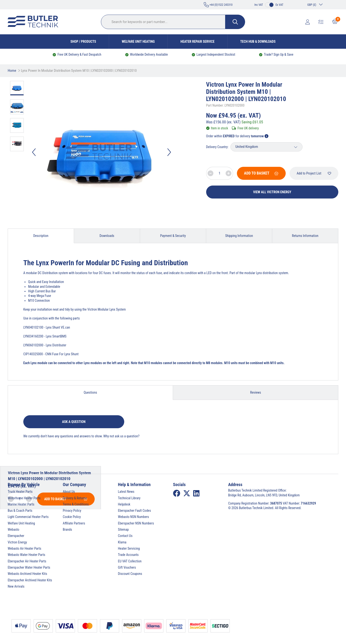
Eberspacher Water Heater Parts (29, 567)
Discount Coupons (130, 574)
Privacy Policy (72, 511)
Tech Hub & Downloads (258, 42)
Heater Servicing (129, 548)
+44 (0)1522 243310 (218, 5)
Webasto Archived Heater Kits (27, 574)
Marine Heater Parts (21, 504)
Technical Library (129, 498)
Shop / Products (83, 42)
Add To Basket (261, 173)
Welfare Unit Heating (138, 42)
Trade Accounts (128, 555)
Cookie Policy (72, 517)
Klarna (122, 542)
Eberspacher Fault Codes (134, 511)
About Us (69, 492)
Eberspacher (16, 536)
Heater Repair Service (198, 42)
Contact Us (125, 536)
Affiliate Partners (74, 523)
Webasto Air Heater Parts (25, 548)
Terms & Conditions (76, 504)
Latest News (126, 492)
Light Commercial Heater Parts (28, 517)
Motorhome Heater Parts (24, 498)
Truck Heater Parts (20, 492)
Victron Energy (17, 542)
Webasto (13, 530)
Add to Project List (314, 173)
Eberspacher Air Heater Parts (27, 561)
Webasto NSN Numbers (133, 517)
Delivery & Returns (75, 498)
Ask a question (74, 422)
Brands (67, 530)
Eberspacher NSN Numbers (136, 523)
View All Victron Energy (272, 192)
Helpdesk (124, 504)
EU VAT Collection (130, 561)
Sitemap (123, 530)
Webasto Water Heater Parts (26, 555)
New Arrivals (16, 586)
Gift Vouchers (127, 567)
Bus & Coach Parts (20, 511)
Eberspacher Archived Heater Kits (30, 580)
